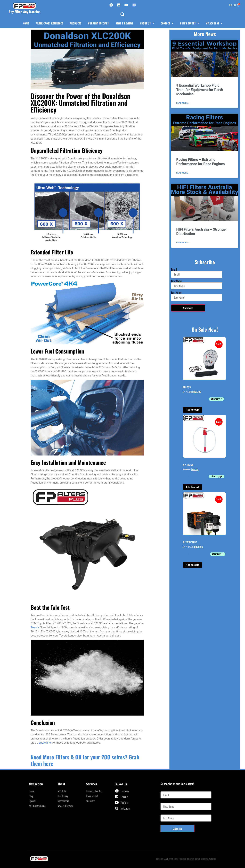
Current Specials (98, 23)
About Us (147, 23)
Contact (167, 23)
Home (26, 23)
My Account (214, 23)
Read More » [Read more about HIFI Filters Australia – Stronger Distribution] (183, 243)
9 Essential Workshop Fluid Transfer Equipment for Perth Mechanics (200, 90)
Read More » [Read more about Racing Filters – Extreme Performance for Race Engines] (183, 173)
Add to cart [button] (192, 410)
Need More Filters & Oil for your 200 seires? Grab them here (85, 760)
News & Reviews (124, 23)
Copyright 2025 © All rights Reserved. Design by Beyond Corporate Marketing (186, 859)
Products (76, 23)
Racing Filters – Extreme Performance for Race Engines (201, 162)
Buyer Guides (189, 23)
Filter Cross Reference (49, 23)
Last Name (176, 293)
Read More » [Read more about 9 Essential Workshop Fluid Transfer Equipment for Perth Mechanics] (183, 103)
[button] (122, 14)
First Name (177, 281)
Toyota (35, 627)
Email (174, 269)
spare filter (45, 743)
